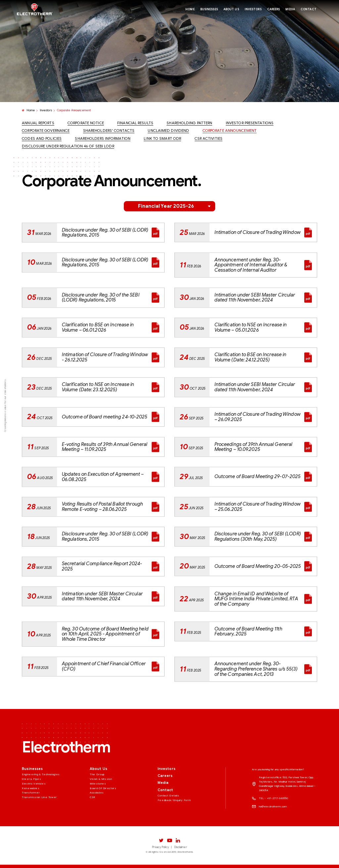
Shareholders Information (102, 139)
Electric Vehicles (34, 812)
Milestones (98, 812)
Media (163, 812)
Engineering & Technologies (41, 803)
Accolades (97, 821)
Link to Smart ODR (162, 139)
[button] (169, 206)
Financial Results (135, 123)
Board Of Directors (103, 817)
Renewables (31, 817)
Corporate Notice (86, 123)
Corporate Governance (46, 131)
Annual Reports (38, 123)
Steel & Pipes (31, 807)
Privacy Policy (160, 847)
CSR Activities (209, 139)
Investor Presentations (250, 123)
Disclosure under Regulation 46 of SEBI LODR (68, 146)
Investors (46, 111)
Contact (166, 819)
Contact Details (169, 824)
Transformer (31, 821)
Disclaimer (181, 847)
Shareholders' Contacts (109, 131)
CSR (93, 826)
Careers (165, 805)
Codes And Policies (42, 139)
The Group (97, 803)
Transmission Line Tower (39, 826)
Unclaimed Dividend (168, 131)
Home (28, 111)
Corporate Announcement (230, 131)
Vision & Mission (101, 807)
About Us (98, 798)
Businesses (32, 798)
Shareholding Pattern (189, 123)
